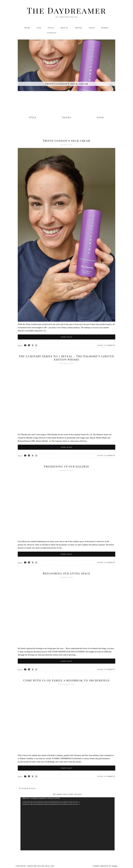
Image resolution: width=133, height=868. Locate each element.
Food (92, 28)
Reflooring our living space (67, 573)
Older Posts (28, 788)
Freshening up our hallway (66, 466)
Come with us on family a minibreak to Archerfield (66, 680)
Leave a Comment (106, 345)
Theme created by (105, 866)
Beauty (65, 28)
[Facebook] (100, 33)
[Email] (112, 33)
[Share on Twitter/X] (33, 346)
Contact (52, 33)
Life (39, 28)
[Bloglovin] (106, 33)
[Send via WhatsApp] (37, 346)
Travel (79, 28)
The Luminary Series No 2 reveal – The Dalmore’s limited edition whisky (66, 358)
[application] (68, 824)
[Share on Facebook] (29, 346)
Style (51, 28)
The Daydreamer (66, 10)
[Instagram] (95, 33)
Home (27, 28)
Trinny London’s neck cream (66, 141)
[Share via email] (25, 346)
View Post (66, 337)
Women (105, 28)
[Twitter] (89, 33)
